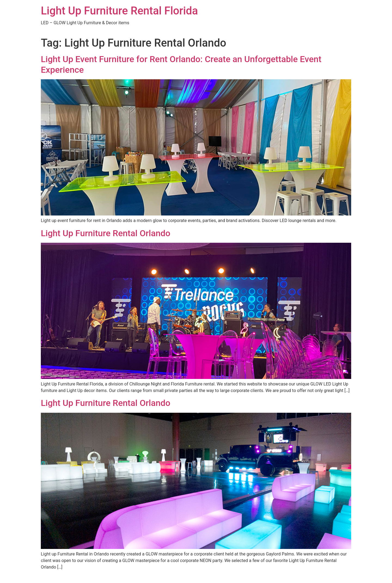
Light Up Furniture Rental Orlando (106, 233)
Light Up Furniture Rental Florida (119, 11)
